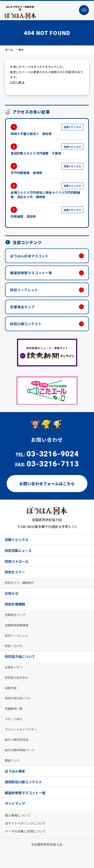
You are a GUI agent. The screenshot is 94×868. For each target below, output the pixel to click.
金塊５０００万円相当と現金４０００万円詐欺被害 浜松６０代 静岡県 (47, 192)
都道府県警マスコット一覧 (33, 275)
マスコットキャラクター (22, 742)
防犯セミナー (16, 579)
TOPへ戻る (17, 83)
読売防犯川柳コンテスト (25, 797)
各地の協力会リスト (19, 710)
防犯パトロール (18, 568)
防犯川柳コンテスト (27, 328)
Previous (10, 395)
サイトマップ (16, 819)
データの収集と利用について (27, 848)
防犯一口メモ (15, 655)
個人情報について (19, 831)
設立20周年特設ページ (21, 764)
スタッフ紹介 (15, 731)
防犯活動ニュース (19, 556)
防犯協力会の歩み (18, 688)
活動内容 (11, 699)
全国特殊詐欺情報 (18, 634)
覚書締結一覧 (15, 721)
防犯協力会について (21, 666)
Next (84, 395)
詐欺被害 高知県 (47, 214)
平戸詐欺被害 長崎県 (47, 170)
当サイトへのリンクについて (27, 840)
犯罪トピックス (18, 545)
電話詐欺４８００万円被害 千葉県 (47, 151)
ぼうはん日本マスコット (31, 258)
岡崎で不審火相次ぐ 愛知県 (47, 131)
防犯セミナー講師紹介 (21, 590)
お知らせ (12, 601)
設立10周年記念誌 (18, 753)
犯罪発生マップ (24, 310)
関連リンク (13, 774)
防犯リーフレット (25, 293)
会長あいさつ (15, 677)
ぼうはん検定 (16, 785)
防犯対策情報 (16, 612)
